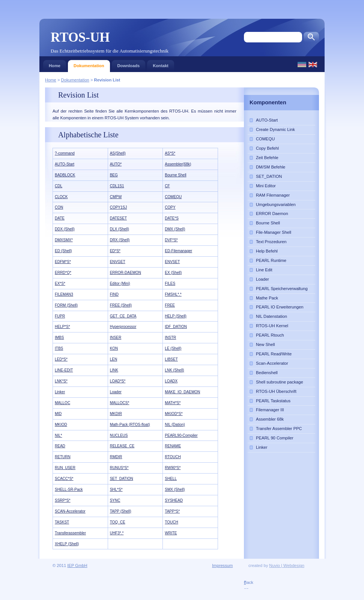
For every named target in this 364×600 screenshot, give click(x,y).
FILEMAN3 (64, 294)
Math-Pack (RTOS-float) (130, 425)
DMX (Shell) (175, 229)
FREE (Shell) (121, 305)
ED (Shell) (63, 251)
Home (55, 64)
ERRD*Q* (63, 273)
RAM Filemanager (273, 195)
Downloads (129, 64)
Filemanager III (270, 410)
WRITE (171, 533)
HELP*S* (62, 327)
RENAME (173, 446)
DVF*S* (171, 240)
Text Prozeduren (271, 242)
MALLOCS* (120, 403)
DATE (60, 218)
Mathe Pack (267, 298)
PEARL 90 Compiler (275, 438)
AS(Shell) (118, 153)
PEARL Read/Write (274, 354)
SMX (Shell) (175, 489)
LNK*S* (61, 381)
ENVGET (118, 262)
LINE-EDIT (64, 370)
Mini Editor (266, 186)
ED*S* (115, 251)
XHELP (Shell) (67, 544)
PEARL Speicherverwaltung (282, 289)
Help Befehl (267, 251)
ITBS (59, 348)
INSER (116, 338)
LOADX (171, 381)
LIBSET (171, 359)
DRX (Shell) (120, 240)
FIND (114, 294)
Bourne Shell (175, 175)
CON (59, 207)
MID (58, 414)
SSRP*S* (63, 500)
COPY (170, 207)
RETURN (63, 457)
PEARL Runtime (271, 260)
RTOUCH (173, 457)
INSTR (170, 338)
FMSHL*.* (173, 294)
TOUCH (171, 522)
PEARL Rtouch (270, 335)
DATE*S (172, 218)
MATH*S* (173, 403)
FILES (170, 283)
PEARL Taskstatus (273, 401)
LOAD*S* (118, 381)
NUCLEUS (119, 435)
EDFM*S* (63, 262)
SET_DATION (122, 479)
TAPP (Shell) (121, 511)
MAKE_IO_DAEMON (182, 392)
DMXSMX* (64, 240)
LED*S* (61, 359)
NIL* (58, 435)
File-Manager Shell (274, 232)
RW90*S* (173, 468)
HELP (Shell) (176, 316)
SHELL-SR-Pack (69, 489)
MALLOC (62, 403)
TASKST (62, 522)
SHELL (171, 479)
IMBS (59, 338)
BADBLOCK (65, 175)
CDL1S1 (117, 186)
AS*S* (170, 153)
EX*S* (60, 283)
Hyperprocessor (123, 327)
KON (114, 348)
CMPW (116, 197)
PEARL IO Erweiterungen (280, 307)
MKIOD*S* (174, 414)
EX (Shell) (173, 273)
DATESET (118, 218)
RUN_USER (65, 468)
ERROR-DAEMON (126, 273)
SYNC (115, 500)
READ (60, 446)
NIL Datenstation (271, 316)
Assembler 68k (270, 419)
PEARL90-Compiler (181, 435)
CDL (59, 186)
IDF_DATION (176, 327)
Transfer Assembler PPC (279, 429)
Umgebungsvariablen (276, 205)
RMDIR (116, 457)
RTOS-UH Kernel (272, 326)
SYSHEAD (174, 500)
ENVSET (172, 262)
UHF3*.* (117, 533)
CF (167, 186)
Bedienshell (267, 373)
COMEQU (173, 197)
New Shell (265, 344)
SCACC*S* (64, 479)
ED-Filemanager (178, 251)
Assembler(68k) (178, 164)
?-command (65, 153)
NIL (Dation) (175, 425)
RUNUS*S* (119, 468)
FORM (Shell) (66, 305)
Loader (116, 392)
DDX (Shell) (65, 229)
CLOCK (61, 197)
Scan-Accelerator (272, 363)
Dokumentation (89, 64)
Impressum (222, 565)
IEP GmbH (77, 565)
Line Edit (264, 270)
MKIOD (61, 425)
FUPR (60, 316)
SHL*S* (116, 489)
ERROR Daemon (272, 214)
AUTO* (116, 164)
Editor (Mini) (120, 283)
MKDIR (116, 414)
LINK (114, 370)
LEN (114, 359)
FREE (170, 305)
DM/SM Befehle (271, 167)
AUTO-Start (65, 164)
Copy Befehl (267, 148)
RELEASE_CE (122, 446)
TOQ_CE (118, 522)
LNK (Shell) (174, 370)
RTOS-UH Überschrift (276, 391)
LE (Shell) (173, 348)
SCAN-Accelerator (70, 511)
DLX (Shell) (120, 229)
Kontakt (161, 64)
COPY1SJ (119, 207)
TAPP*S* (172, 511)
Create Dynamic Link (275, 129)
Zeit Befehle (267, 158)
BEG (114, 175)
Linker (60, 392)
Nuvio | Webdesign (287, 565)
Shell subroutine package (280, 382)
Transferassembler (70, 533)
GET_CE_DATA (123, 316)
